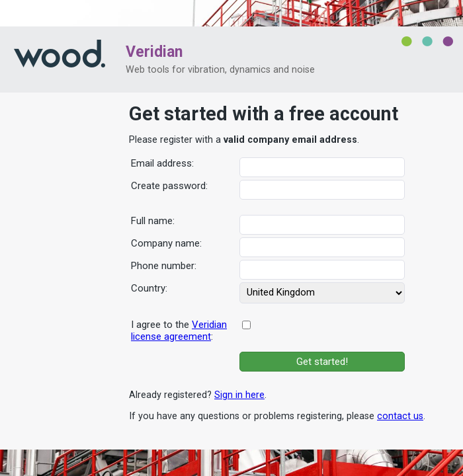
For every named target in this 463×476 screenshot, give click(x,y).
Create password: (169, 186)
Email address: (162, 163)
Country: (149, 288)
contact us (400, 416)
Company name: (166, 243)
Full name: (153, 221)
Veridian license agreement (179, 331)
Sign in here (239, 395)
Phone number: (164, 266)
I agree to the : (179, 331)
